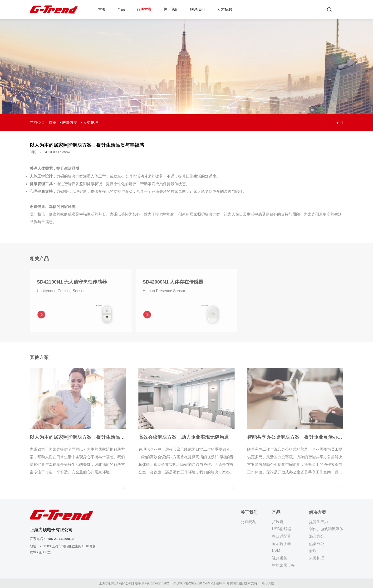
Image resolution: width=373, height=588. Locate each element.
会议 (313, 551)
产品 (121, 9)
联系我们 (198, 9)
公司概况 (248, 522)
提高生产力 (319, 522)
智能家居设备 (283, 565)
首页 (102, 9)
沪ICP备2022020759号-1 (196, 583)
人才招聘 (225, 9)
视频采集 (280, 558)
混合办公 (317, 536)
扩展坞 (278, 522)
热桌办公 (317, 544)
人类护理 (317, 558)
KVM (276, 551)
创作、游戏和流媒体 (326, 529)
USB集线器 (282, 529)
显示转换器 (281, 544)
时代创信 (267, 583)
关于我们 (171, 9)
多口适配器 (281, 536)
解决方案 (144, 9)
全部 (339, 123)
